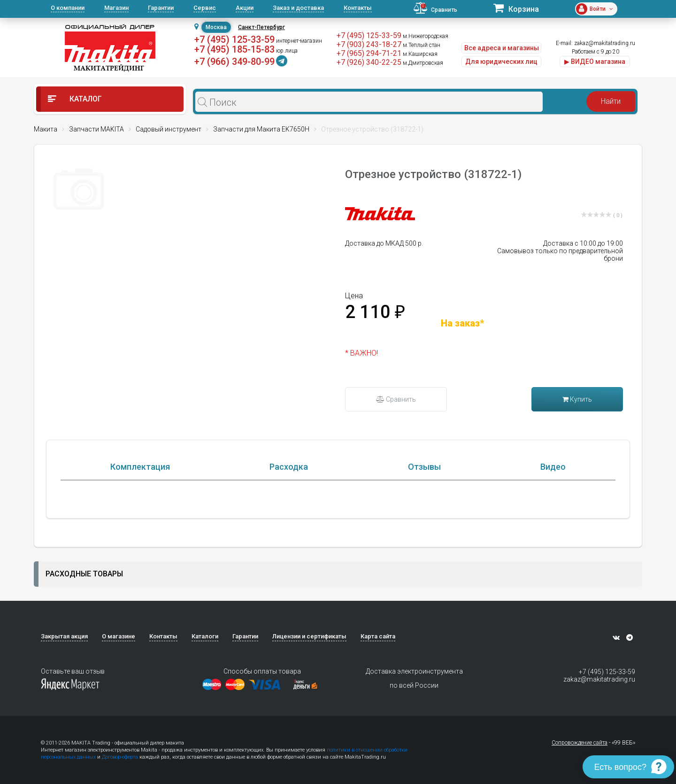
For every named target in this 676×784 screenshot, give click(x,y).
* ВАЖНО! (361, 353)
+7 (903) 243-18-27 (369, 44)
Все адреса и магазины (502, 48)
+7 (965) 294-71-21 (369, 53)
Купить (577, 399)
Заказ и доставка (298, 8)
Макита (46, 129)
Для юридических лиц (501, 62)
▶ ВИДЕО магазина (595, 62)
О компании (68, 8)
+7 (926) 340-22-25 (369, 62)
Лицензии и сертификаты (309, 636)
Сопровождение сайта (580, 743)
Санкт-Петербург (261, 27)
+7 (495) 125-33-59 (234, 39)
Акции (245, 8)
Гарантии (161, 8)
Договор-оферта (120, 757)
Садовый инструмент (169, 129)
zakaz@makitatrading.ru (605, 43)
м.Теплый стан (422, 45)
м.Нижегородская (426, 36)
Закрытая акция (64, 636)
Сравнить (396, 399)
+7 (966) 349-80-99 (234, 62)
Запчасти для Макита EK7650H (261, 129)
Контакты (358, 8)
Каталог (75, 99)
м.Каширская (420, 54)
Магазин (116, 8)
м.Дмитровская (423, 63)
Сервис (205, 8)
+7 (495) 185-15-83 (234, 49)
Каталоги (205, 636)
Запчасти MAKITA (96, 129)
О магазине (119, 636)
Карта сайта (378, 636)
